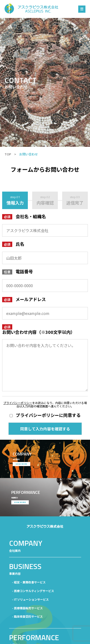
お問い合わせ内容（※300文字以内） (39, 332)
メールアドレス (31, 299)
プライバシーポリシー (18, 403)
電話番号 (24, 271)
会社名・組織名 (31, 216)
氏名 (20, 244)
